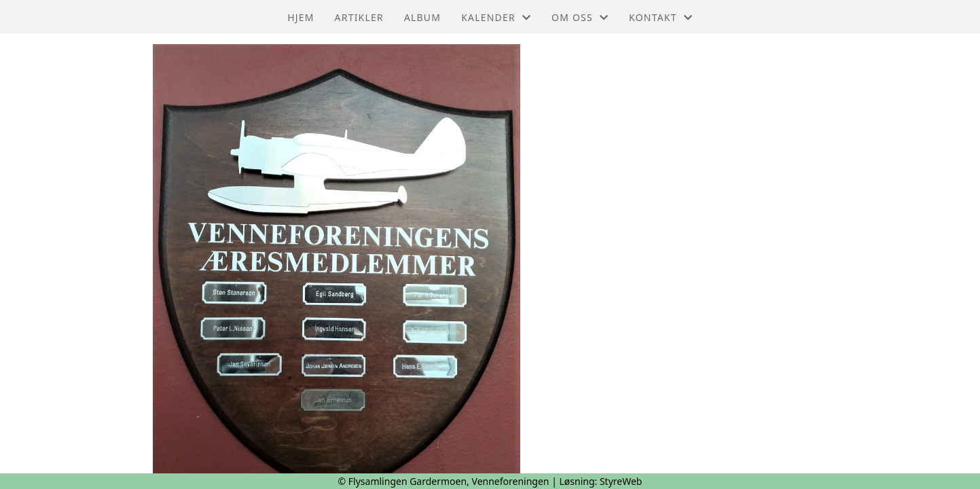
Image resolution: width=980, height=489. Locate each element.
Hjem (301, 17)
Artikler (359, 17)
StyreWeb (621, 481)
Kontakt (661, 17)
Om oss (580, 17)
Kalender (496, 17)
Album (422, 17)
